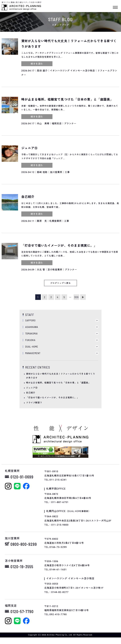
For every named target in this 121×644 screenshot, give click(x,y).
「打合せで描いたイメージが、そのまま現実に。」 (53, 398)
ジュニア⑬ (32, 388)
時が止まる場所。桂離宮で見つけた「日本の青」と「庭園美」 (58, 383)
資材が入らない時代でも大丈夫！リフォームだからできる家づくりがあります (61, 376)
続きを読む (37, 64)
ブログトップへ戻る (60, 283)
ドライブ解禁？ (34, 403)
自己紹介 (31, 393)
